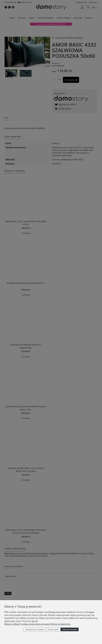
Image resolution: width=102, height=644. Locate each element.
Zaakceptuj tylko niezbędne (34, 629)
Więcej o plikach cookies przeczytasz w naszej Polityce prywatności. (38, 624)
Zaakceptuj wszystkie (70, 629)
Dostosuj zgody (53, 629)
